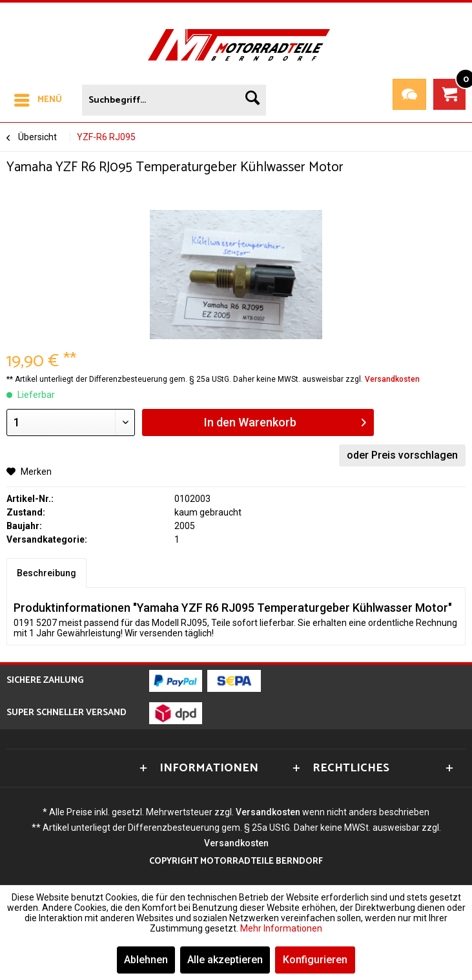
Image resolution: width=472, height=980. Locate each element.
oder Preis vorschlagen (402, 455)
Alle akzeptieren (225, 960)
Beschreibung (46, 573)
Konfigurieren (315, 960)
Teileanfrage (409, 94)
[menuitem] (37, 98)
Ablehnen (146, 960)
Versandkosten (392, 379)
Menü (38, 99)
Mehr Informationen (281, 928)
